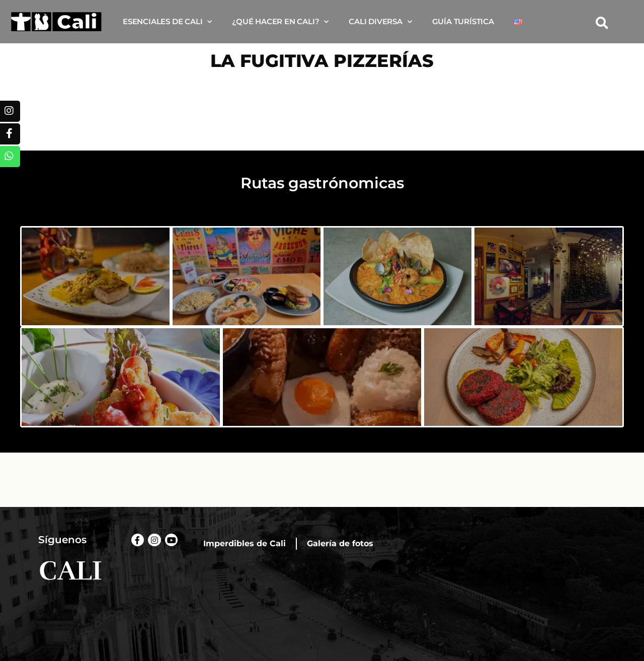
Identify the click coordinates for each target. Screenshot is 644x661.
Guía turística (463, 21)
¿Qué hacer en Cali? (280, 22)
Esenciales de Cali (167, 22)
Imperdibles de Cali (245, 543)
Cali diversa (380, 22)
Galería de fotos (340, 543)
